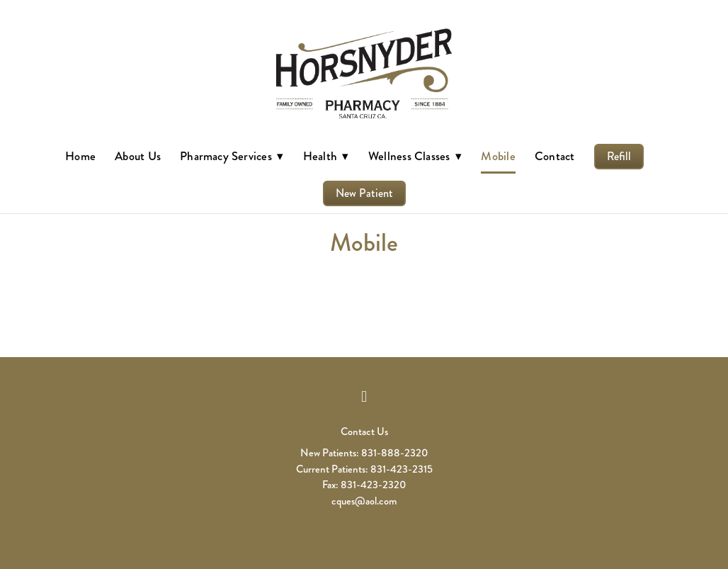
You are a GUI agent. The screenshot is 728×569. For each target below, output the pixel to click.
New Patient (364, 193)
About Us (138, 156)
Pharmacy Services (232, 156)
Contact (555, 156)
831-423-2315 (402, 469)
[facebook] (364, 397)
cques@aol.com (364, 501)
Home (80, 156)
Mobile (498, 156)
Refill (619, 156)
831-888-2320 (394, 453)
